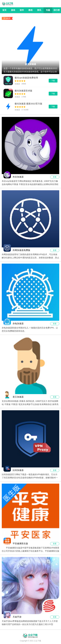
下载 (53, 81)
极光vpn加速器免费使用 (26, 78)
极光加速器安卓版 (23, 91)
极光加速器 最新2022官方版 (28, 104)
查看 (55, 177)
